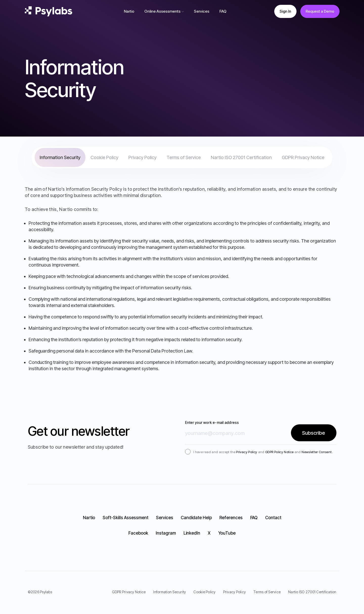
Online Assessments (162, 11)
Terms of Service (184, 157)
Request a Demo (320, 11)
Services (202, 11)
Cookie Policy (104, 157)
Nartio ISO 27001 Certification (241, 157)
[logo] (49, 11)
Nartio (129, 11)
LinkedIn (192, 533)
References (231, 518)
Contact (273, 518)
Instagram (166, 533)
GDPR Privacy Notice (303, 157)
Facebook (138, 533)
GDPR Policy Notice (279, 452)
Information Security (60, 157)
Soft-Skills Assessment (126, 518)
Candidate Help (196, 518)
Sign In (285, 11)
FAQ (223, 11)
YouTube (227, 533)
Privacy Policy (142, 157)
